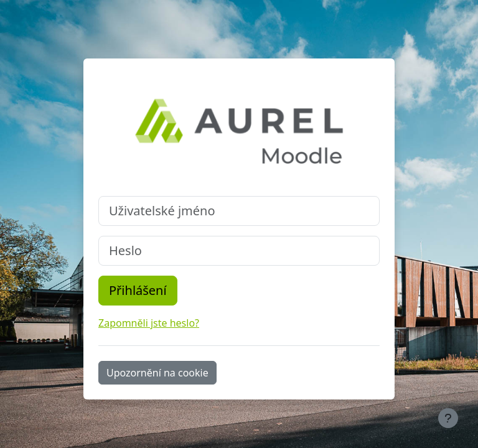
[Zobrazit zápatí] (448, 418)
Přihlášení (138, 290)
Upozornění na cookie (157, 373)
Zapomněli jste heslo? (149, 323)
